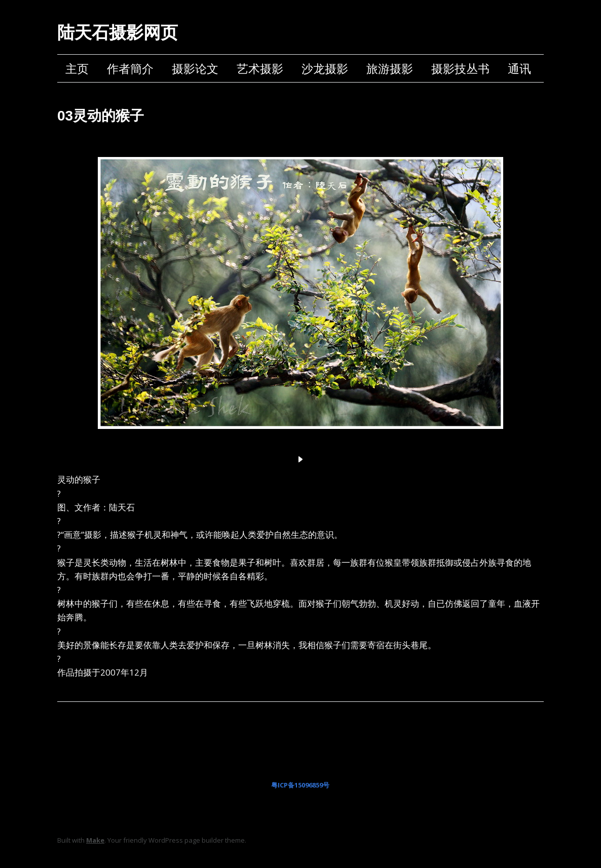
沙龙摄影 (325, 68)
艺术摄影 (260, 68)
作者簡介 (130, 68)
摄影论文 (195, 68)
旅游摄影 (390, 68)
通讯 (519, 68)
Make (95, 840)
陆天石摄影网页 (118, 32)
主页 (77, 68)
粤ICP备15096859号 (300, 785)
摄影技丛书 (460, 68)
